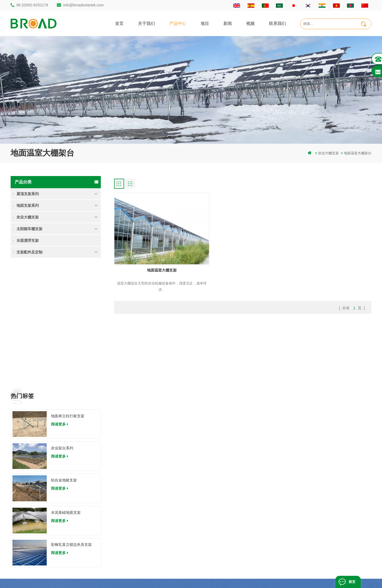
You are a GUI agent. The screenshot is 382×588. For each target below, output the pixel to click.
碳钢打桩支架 (136, 526)
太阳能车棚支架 (29, 229)
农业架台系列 (62, 326)
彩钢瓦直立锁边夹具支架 (71, 423)
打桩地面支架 (136, 490)
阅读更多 (60, 302)
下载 (223, 535)
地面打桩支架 (136, 517)
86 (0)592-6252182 (35, 504)
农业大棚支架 (328, 153)
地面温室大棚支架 (155, 260)
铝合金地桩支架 (64, 358)
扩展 (223, 553)
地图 (223, 526)
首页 (119, 23)
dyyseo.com (254, 576)
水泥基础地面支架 (66, 390)
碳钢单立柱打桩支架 (142, 499)
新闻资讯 (227, 517)
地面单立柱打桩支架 (68, 294)
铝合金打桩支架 (138, 508)
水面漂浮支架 (28, 240)
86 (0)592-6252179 (32, 5)
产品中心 (178, 23)
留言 (352, 582)
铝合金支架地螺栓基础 (143, 553)
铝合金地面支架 (138, 544)
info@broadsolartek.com (84, 5)
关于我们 (146, 23)
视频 (250, 23)
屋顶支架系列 (28, 194)
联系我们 (277, 23)
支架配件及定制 (29, 252)
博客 (223, 544)
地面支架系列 (28, 205)
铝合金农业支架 (138, 535)
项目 (205, 23)
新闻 (228, 23)
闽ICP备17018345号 (226, 576)
